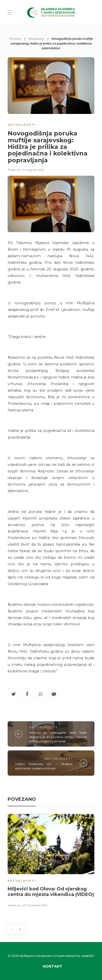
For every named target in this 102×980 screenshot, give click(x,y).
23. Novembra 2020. (35, 905)
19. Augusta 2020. (33, 170)
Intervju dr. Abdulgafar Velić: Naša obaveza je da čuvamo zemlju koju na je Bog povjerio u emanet (58, 737)
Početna (15, 39)
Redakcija (14, 170)
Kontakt (53, 966)
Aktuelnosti (36, 39)
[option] (51, 862)
